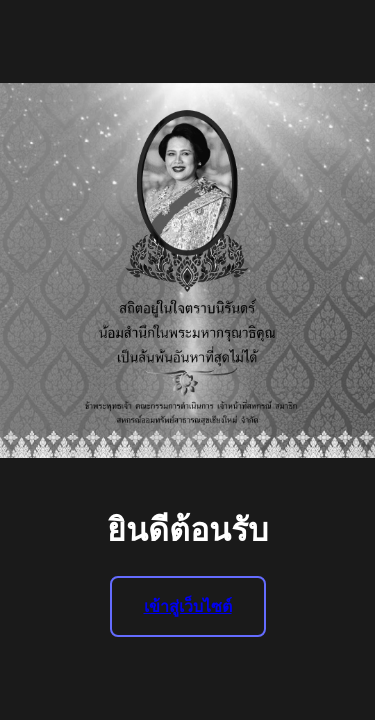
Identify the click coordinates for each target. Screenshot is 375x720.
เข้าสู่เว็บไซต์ (188, 606)
